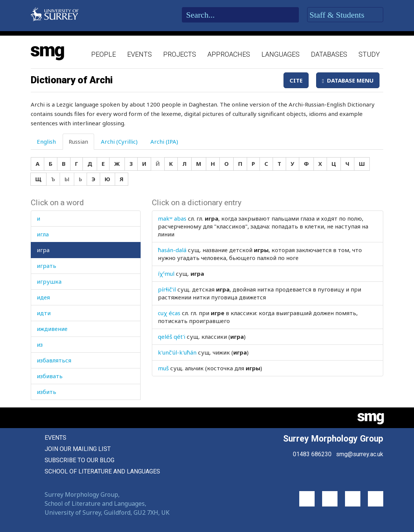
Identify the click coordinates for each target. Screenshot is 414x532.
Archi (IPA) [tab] (164, 141)
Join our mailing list (78, 449)
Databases (329, 54)
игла (43, 234)
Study (369, 54)
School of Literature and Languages (102, 471)
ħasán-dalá (172, 250)
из (40, 344)
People (103, 54)
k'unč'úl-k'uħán (177, 352)
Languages (280, 54)
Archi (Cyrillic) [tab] (119, 141)
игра (43, 250)
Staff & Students (345, 15)
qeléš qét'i (172, 337)
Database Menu (348, 80)
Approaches (229, 54)
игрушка (49, 281)
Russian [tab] (78, 141)
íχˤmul (166, 274)
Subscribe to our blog (79, 460)
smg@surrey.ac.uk (360, 454)
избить (46, 392)
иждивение (52, 329)
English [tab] (46, 141)
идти (44, 313)
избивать (50, 376)
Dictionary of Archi (72, 80)
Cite (296, 80)
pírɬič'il (167, 289)
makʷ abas (172, 218)
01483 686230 (312, 454)
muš (163, 368)
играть (46, 266)
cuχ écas (169, 313)
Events (139, 54)
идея (43, 297)
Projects (180, 54)
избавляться (54, 360)
